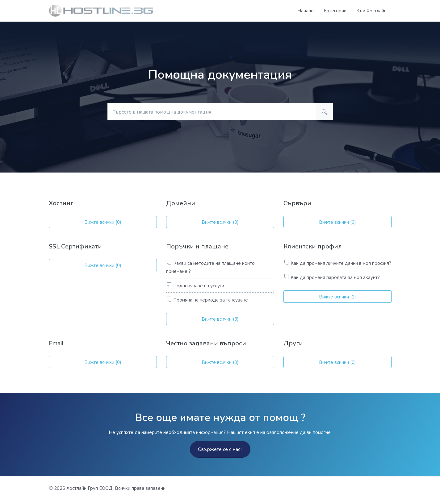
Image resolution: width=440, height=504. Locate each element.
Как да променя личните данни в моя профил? (341, 263)
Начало (306, 11)
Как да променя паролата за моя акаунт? (335, 277)
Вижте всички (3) (220, 319)
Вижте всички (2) (337, 297)
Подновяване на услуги (199, 286)
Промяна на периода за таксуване (211, 300)
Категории (335, 11)
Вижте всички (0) (103, 222)
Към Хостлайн (371, 11)
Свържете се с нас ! (220, 449)
